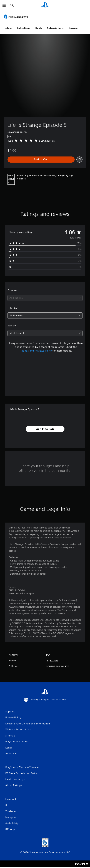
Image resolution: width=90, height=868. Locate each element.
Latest (8, 28)
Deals (39, 28)
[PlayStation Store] (17, 17)
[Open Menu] (4, 5)
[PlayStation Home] (45, 5)
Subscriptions (55, 28)
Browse (73, 28)
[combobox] (45, 298)
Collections (23, 28)
